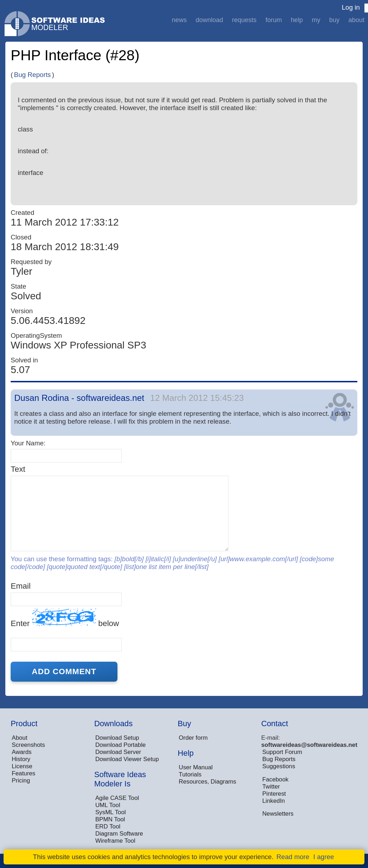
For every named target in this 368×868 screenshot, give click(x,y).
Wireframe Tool (115, 841)
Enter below (65, 618)
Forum (274, 20)
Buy (334, 20)
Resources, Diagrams (207, 782)
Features (23, 773)
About (356, 20)
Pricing (21, 781)
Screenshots (28, 745)
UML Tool (108, 805)
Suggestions (279, 766)
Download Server (118, 752)
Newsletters (278, 814)
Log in (351, 7)
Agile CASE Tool (117, 798)
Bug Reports (32, 75)
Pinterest (274, 794)
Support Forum (282, 752)
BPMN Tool (110, 819)
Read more (293, 857)
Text (18, 469)
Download (209, 20)
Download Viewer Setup (127, 759)
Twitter (271, 787)
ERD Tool (108, 826)
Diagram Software (119, 834)
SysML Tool (111, 812)
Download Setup (117, 738)
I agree (324, 857)
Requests (244, 20)
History (21, 759)
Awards (22, 752)
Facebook (275, 779)
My (316, 20)
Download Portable (121, 745)
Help (297, 20)
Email (21, 586)
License (22, 766)
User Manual (196, 767)
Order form (193, 738)
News (179, 20)
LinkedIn (274, 801)
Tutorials (190, 774)
